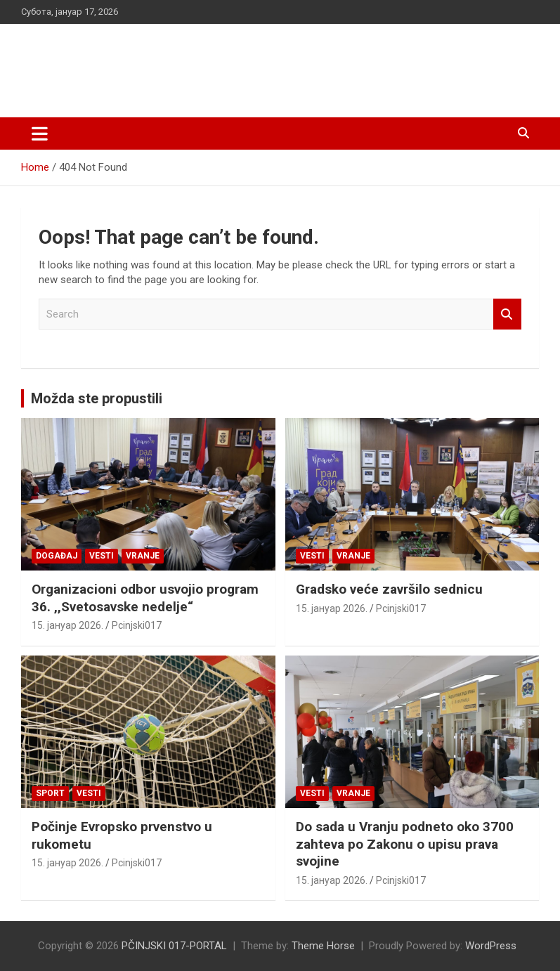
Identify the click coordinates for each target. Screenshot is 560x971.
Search (507, 314)
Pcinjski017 (137, 625)
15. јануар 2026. (67, 625)
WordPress (491, 946)
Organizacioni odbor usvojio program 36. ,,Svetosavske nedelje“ (145, 598)
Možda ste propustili (97, 398)
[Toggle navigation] (40, 133)
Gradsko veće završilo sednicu (389, 589)
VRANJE (143, 556)
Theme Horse (323, 946)
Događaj (57, 556)
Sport (50, 793)
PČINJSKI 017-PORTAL (169, 63)
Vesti (102, 556)
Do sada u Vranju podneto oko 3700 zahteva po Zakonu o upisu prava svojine (405, 844)
